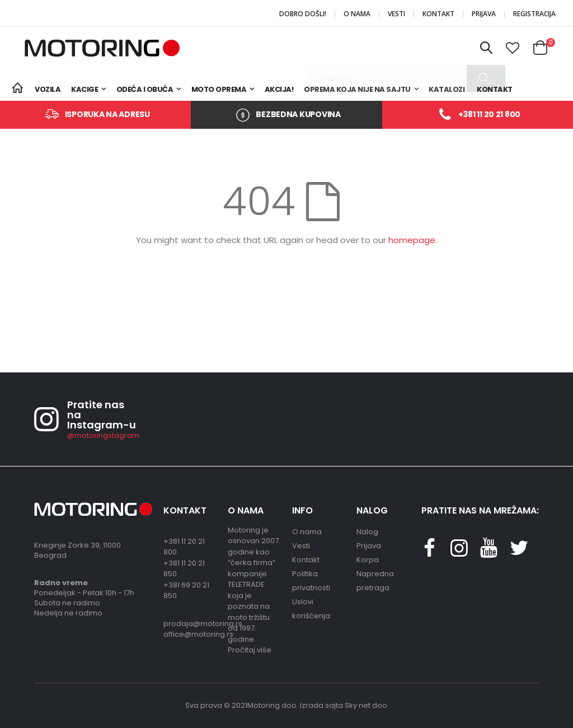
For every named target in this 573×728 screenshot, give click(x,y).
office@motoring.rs (190, 634)
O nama (357, 14)
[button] (513, 48)
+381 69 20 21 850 (186, 591)
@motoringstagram (103, 435)
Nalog (367, 532)
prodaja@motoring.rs (190, 624)
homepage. (413, 240)
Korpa (368, 560)
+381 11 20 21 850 (184, 569)
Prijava (484, 14)
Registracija (534, 14)
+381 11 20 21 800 (489, 114)
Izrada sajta (321, 705)
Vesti (396, 14)
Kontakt (438, 14)
